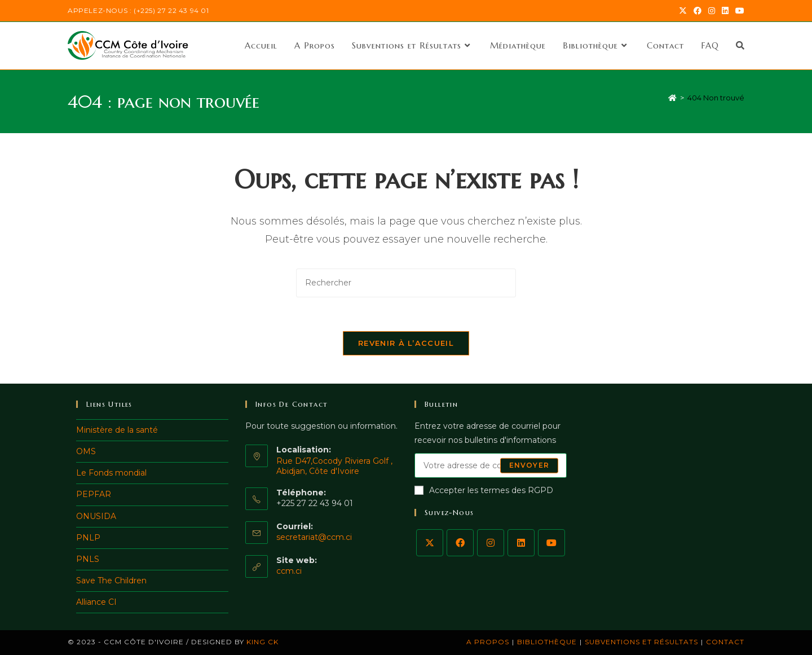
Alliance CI (96, 602)
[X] (430, 543)
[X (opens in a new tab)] (683, 11)
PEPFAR (94, 494)
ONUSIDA (96, 516)
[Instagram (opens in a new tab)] (712, 11)
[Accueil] (672, 98)
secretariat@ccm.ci (314, 537)
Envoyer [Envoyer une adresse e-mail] (529, 465)
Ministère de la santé (117, 430)
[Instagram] (491, 543)
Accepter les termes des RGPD (484, 490)
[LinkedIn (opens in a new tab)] (725, 11)
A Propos (488, 642)
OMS (86, 451)
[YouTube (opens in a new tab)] (738, 11)
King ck (262, 642)
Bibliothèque (547, 642)
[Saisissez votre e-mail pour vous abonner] (491, 465)
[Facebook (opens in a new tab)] (698, 11)
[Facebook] (460, 543)
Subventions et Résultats (641, 642)
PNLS (88, 559)
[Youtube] (551, 543)
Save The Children (111, 581)
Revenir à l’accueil (406, 343)
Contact (725, 642)
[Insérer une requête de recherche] (406, 283)
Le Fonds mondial (111, 473)
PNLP (88, 538)
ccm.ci (289, 571)
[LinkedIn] (521, 543)
